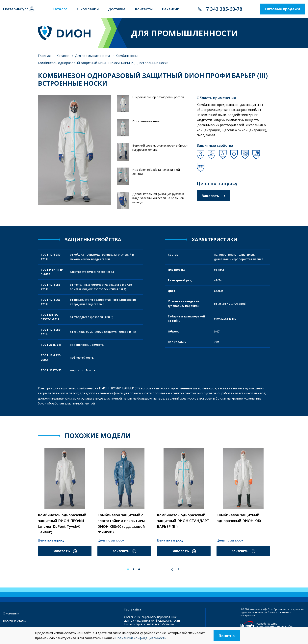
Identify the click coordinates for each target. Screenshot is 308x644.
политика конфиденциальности (158, 621)
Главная (44, 56)
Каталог (63, 56)
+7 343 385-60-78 (223, 9)
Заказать (213, 196)
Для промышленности (92, 56)
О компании (11, 613)
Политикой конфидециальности (141, 638)
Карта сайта (133, 609)
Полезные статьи (15, 621)
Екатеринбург (16, 9)
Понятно (227, 636)
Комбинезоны (127, 56)
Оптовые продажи (283, 9)
